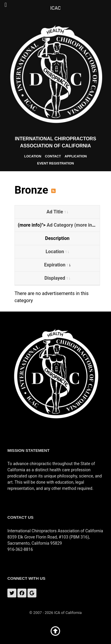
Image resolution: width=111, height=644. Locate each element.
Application (76, 156)
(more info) (86, 225)
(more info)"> (59, 225)
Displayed (57, 278)
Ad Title (57, 212)
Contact (53, 156)
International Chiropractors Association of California (55, 142)
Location (33, 156)
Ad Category (61, 225)
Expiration (57, 265)
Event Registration (55, 163)
